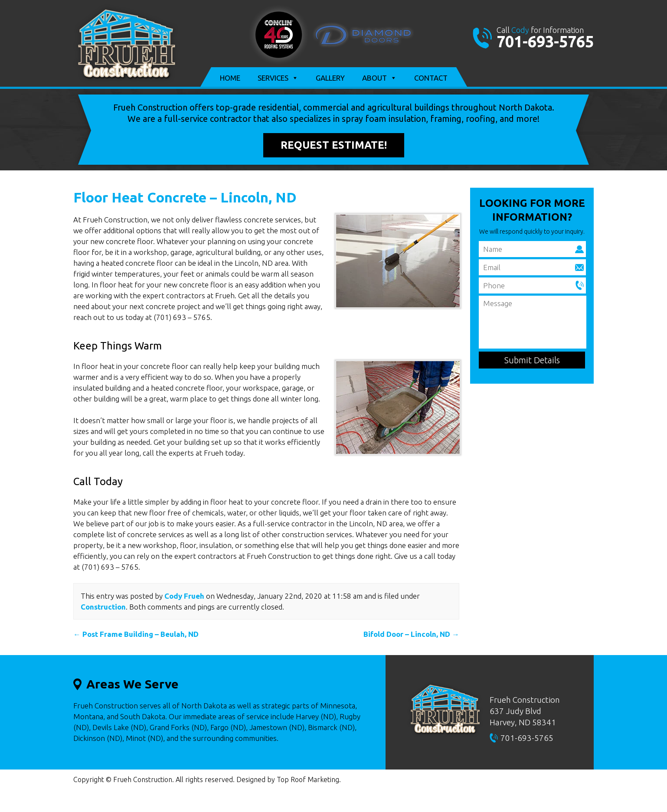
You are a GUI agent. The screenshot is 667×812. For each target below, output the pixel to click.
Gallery (330, 78)
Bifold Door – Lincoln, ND (411, 634)
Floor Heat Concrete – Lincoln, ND (185, 197)
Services (278, 78)
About (379, 78)
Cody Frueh (184, 596)
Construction (103, 607)
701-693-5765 (545, 41)
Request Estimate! (334, 145)
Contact (431, 78)
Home (230, 78)
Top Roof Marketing (308, 779)
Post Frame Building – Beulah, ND (136, 634)
